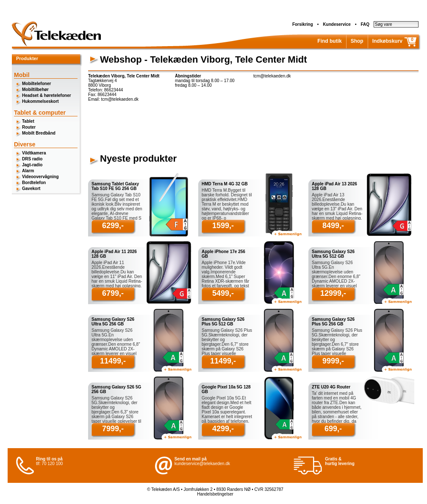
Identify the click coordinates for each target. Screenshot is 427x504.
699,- (333, 429)
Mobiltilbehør (35, 90)
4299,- (223, 429)
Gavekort (31, 189)
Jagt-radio (32, 165)
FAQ (365, 24)
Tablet (28, 121)
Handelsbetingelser (215, 494)
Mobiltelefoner (36, 84)
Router (29, 127)
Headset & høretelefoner (47, 95)
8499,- (333, 226)
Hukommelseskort (40, 101)
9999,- (333, 361)
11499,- (113, 361)
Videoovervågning (40, 177)
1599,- (223, 226)
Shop (357, 41)
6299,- (113, 226)
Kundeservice (337, 24)
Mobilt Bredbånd (39, 133)
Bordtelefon (34, 183)
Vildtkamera (34, 153)
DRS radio (32, 159)
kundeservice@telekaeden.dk (202, 464)
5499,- (223, 293)
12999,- (333, 293)
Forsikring (303, 24)
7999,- (113, 429)
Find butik (329, 41)
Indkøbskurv (387, 41)
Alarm (28, 171)
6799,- (113, 293)
